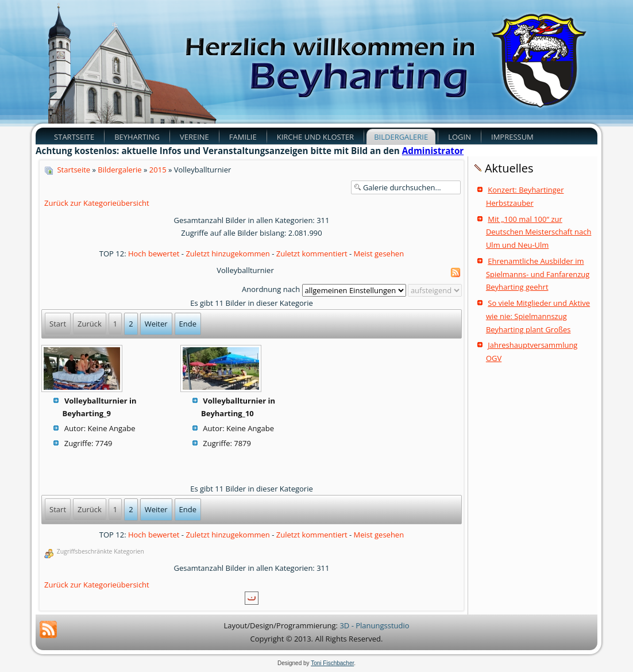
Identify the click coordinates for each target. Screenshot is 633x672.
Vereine (194, 137)
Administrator (433, 151)
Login (460, 137)
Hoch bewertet (154, 254)
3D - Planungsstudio (374, 625)
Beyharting (137, 137)
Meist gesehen (379, 254)
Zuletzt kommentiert (312, 254)
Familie (243, 137)
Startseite (74, 137)
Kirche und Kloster (315, 137)
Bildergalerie (401, 137)
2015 (158, 170)
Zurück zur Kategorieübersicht (97, 203)
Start (58, 324)
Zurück (90, 324)
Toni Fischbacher (332, 663)
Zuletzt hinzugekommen (227, 254)
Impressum (512, 137)
